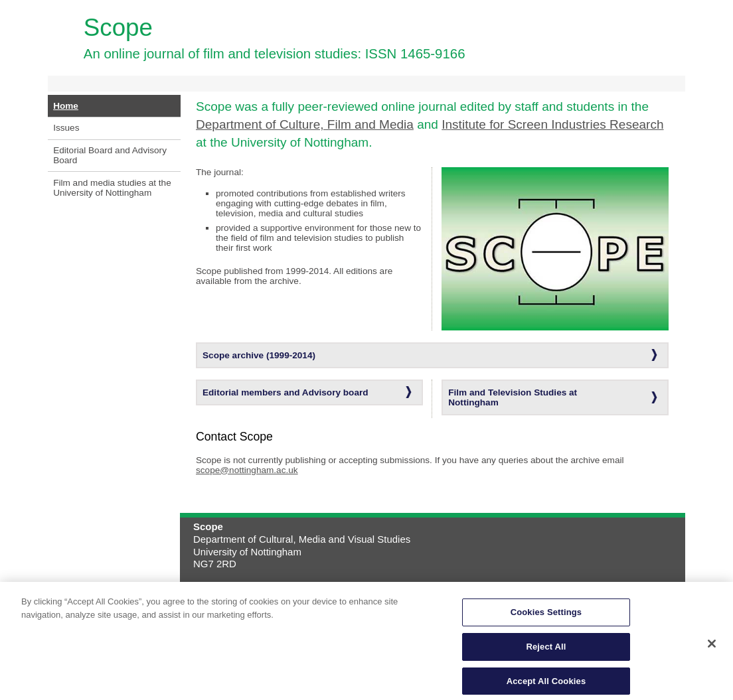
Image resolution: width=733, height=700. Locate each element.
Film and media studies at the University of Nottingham (112, 188)
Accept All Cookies (546, 685)
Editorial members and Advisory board (285, 392)
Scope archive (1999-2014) (259, 355)
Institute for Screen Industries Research (552, 124)
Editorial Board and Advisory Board (110, 155)
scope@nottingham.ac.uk (247, 470)
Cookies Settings (546, 616)
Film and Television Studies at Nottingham (513, 397)
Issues (66, 128)
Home (66, 106)
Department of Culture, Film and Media (305, 124)
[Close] (712, 648)
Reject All (546, 651)
